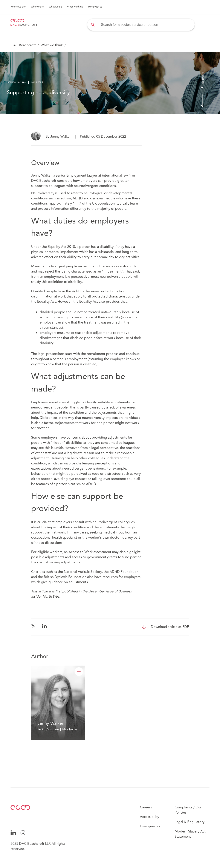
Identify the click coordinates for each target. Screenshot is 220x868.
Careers (146, 807)
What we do (55, 7)
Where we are (18, 7)
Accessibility (150, 817)
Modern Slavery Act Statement (190, 834)
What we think (75, 7)
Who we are (37, 7)
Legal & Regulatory (190, 822)
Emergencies (150, 826)
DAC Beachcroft (23, 45)
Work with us (95, 7)
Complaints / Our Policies (188, 810)
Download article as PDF (170, 627)
